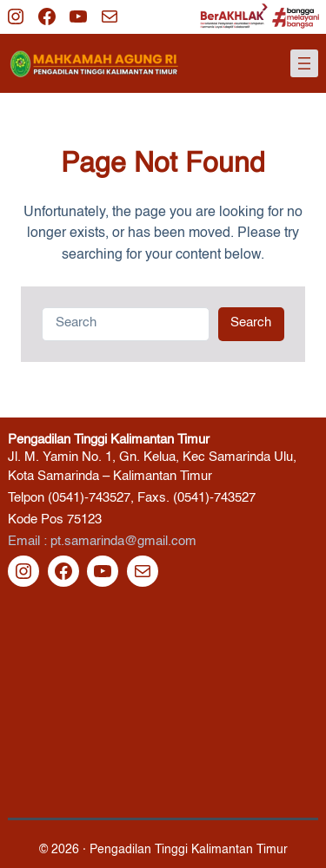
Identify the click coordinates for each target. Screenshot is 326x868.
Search (251, 323)
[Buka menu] (304, 63)
